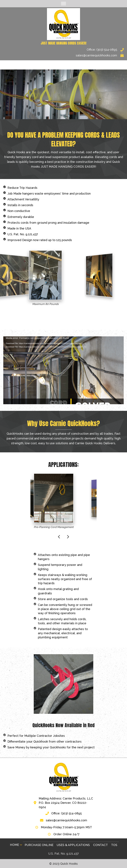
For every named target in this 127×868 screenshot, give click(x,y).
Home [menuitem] (14, 845)
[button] (21, 845)
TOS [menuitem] (114, 845)
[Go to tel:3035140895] (63, 50)
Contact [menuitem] (100, 845)
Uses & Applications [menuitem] (73, 845)
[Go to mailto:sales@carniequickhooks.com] (63, 55)
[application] (63, 370)
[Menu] (63, 4)
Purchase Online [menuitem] (39, 845)
